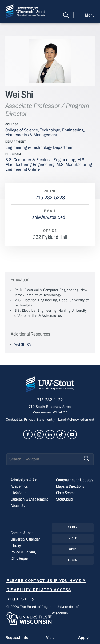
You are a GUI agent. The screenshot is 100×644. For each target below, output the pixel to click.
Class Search (66, 493)
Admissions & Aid (24, 480)
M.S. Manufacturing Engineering (45, 162)
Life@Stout (19, 493)
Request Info (17, 638)
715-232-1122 (50, 400)
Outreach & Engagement (29, 499)
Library (16, 546)
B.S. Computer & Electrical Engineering (40, 160)
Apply (73, 527)
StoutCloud (64, 499)
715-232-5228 (50, 198)
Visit (73, 538)
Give (73, 549)
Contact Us (15, 420)
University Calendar (25, 539)
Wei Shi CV (23, 345)
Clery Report (20, 559)
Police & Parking (23, 552)
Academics (19, 486)
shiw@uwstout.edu (50, 217)
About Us (18, 506)
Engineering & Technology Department (40, 147)
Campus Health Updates (75, 480)
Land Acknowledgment (76, 420)
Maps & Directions (70, 486)
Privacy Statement (39, 420)
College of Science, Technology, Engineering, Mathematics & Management (45, 132)
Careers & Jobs (22, 533)
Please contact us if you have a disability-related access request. (46, 590)
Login (73, 560)
